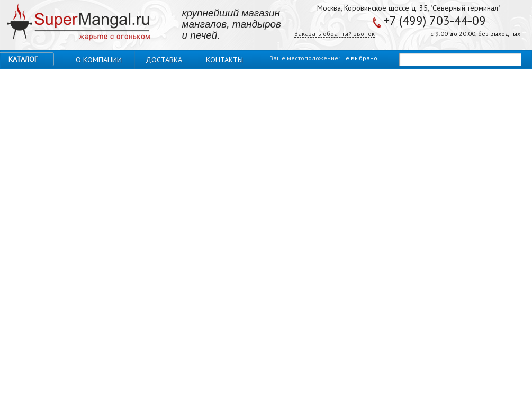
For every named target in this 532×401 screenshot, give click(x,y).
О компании (99, 60)
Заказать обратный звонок (335, 34)
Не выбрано (359, 58)
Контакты (224, 60)
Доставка (164, 60)
